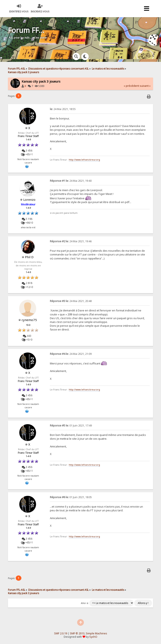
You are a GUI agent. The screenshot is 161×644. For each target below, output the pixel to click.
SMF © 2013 (77, 633)
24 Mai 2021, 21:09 (71, 354)
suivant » (145, 86)
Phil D (29, 257)
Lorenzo (29, 200)
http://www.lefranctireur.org (84, 160)
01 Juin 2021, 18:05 (71, 497)
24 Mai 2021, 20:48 (71, 301)
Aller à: (85, 603)
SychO (93, 637)
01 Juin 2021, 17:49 (71, 426)
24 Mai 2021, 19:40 (71, 181)
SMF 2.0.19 (61, 633)
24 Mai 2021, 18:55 (63, 109)
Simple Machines (96, 633)
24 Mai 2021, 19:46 (71, 241)
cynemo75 (29, 320)
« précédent (131, 86)
